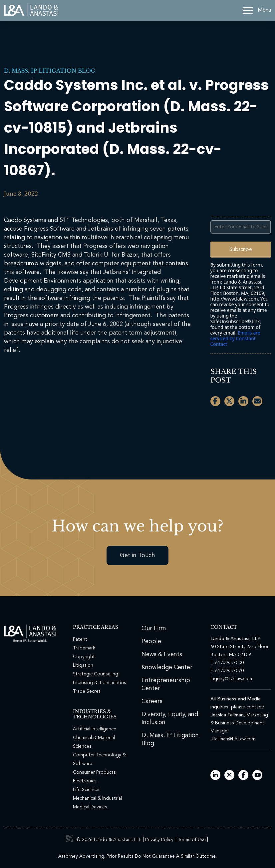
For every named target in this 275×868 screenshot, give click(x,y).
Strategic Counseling (96, 674)
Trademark (84, 648)
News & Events (162, 654)
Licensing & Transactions (100, 683)
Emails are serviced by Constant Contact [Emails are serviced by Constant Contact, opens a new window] (235, 338)
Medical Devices (90, 807)
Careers (152, 701)
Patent (80, 639)
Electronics (85, 781)
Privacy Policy (159, 840)
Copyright (84, 657)
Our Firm (154, 628)
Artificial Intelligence (95, 729)
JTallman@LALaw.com (233, 739)
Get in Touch (137, 555)
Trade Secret (87, 691)
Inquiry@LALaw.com (231, 679)
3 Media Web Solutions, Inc (70, 839)
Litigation (83, 665)
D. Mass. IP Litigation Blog (50, 71)
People (151, 641)
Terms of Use (192, 840)
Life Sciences (87, 790)
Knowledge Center (167, 667)
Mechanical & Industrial (97, 798)
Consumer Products (94, 772)
